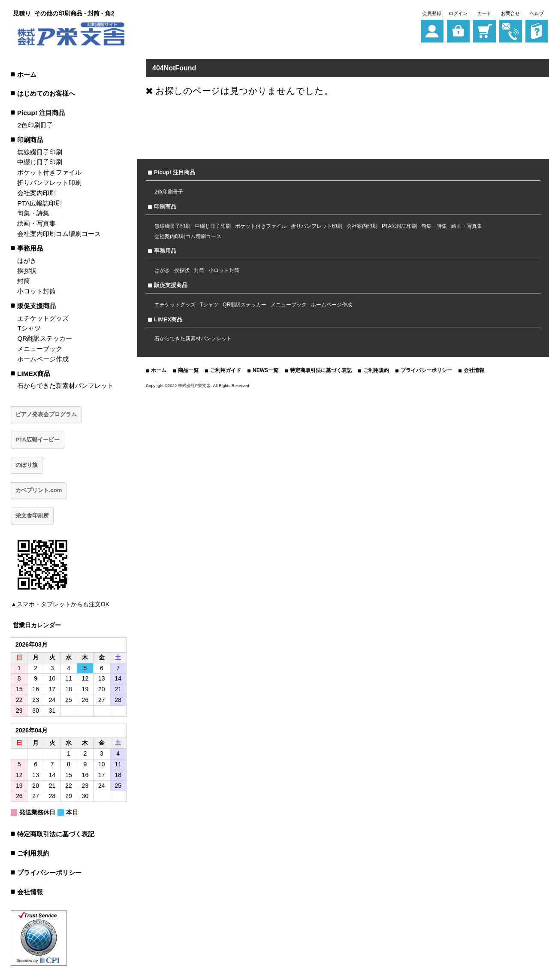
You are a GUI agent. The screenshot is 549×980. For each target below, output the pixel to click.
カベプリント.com (39, 490)
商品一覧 (188, 370)
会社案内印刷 (36, 193)
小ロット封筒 (36, 291)
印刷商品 (30, 140)
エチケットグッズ (43, 318)
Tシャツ (29, 328)
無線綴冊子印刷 (40, 152)
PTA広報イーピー (38, 440)
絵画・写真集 (36, 223)
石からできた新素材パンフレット (65, 386)
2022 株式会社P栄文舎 (189, 386)
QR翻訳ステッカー (45, 338)
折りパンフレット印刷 (49, 183)
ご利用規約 (33, 853)
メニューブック (40, 349)
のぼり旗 (27, 465)
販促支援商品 (36, 306)
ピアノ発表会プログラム (46, 414)
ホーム (27, 74)
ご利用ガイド (226, 370)
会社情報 (30, 892)
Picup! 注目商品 (41, 113)
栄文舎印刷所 (32, 516)
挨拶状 (27, 271)
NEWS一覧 (265, 370)
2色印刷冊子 (35, 125)
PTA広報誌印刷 (39, 203)
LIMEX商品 (34, 374)
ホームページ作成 (43, 359)
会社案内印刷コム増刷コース (59, 234)
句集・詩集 (33, 213)
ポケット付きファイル (49, 172)
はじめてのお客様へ (46, 93)
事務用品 (30, 248)
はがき (27, 261)
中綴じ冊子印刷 (40, 162)
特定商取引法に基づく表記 (56, 834)
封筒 (24, 281)
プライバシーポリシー (49, 873)
